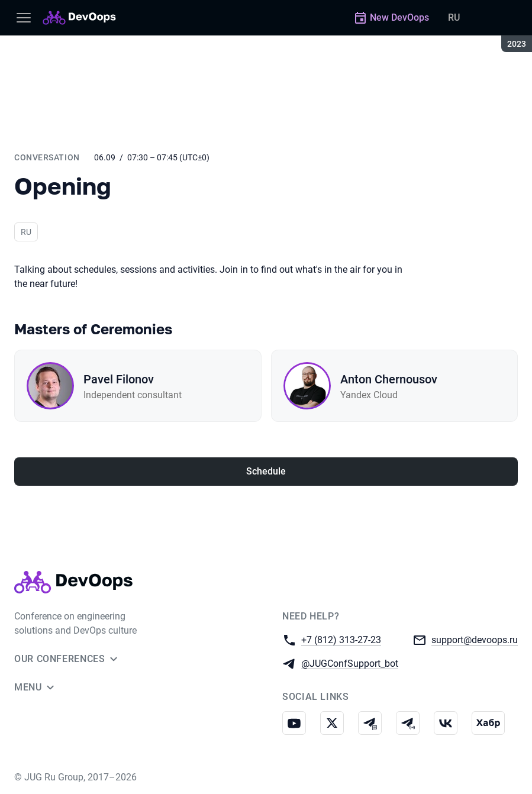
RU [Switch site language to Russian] (454, 17)
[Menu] (24, 18)
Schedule (266, 471)
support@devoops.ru (475, 639)
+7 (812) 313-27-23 (341, 639)
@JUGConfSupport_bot (350, 663)
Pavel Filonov (119, 379)
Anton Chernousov (389, 379)
